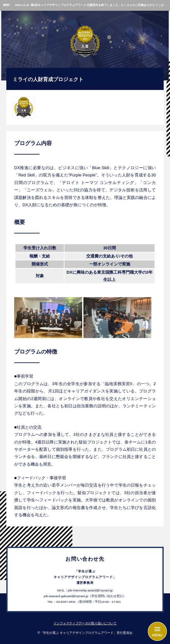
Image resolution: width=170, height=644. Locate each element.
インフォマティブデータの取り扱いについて (85, 623)
